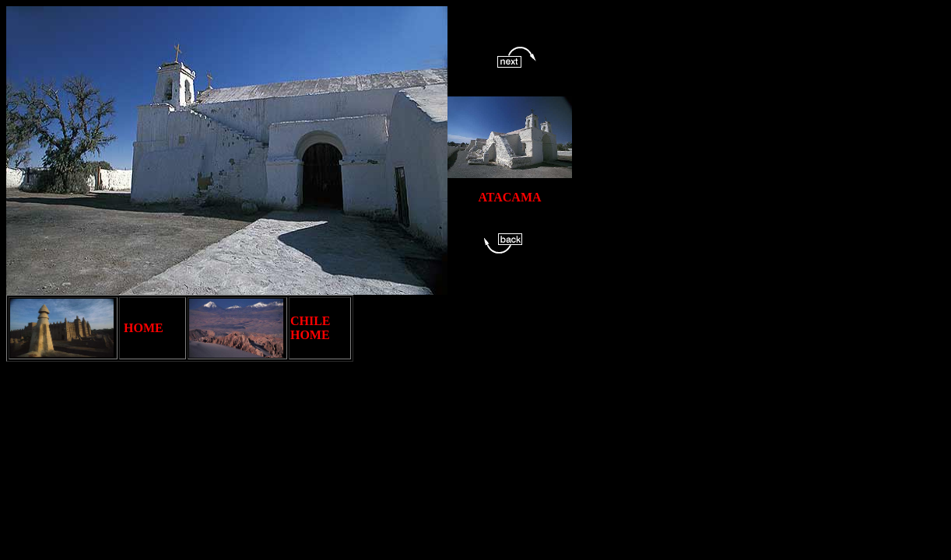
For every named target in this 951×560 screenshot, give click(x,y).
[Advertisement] (637, 395)
